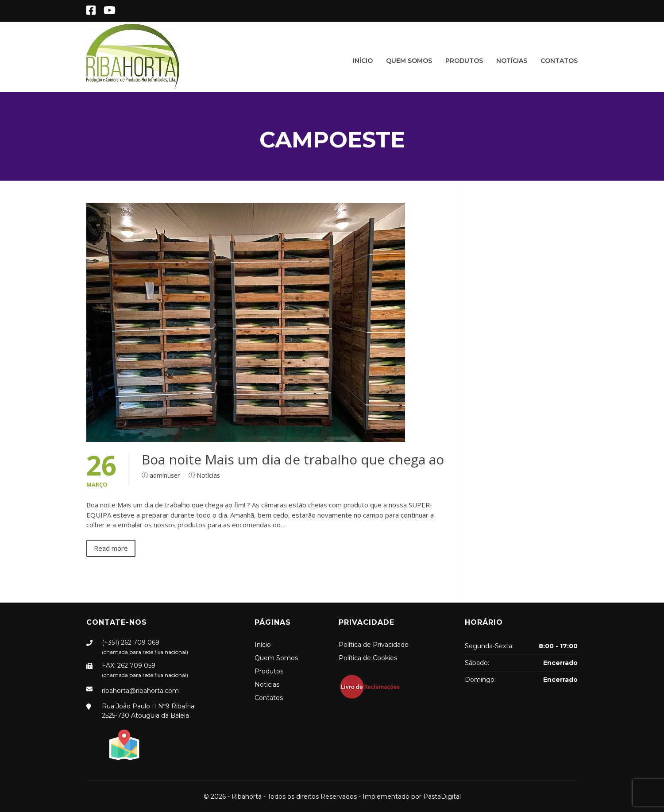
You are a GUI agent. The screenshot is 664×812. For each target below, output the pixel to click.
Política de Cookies (368, 658)
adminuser (165, 475)
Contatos (559, 61)
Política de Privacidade (374, 645)
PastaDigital (442, 797)
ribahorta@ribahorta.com (140, 691)
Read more (111, 548)
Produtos (464, 61)
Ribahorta (247, 797)
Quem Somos (409, 61)
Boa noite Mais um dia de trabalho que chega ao (293, 459)
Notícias (512, 61)
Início (363, 61)
